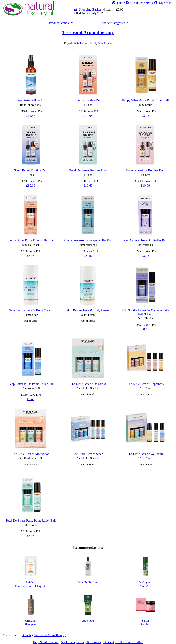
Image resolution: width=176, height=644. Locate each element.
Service (139, 3)
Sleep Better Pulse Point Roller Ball (31, 384)
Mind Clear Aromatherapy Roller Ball (88, 240)
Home (118, 3)
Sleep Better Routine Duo (31, 170)
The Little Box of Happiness (145, 384)
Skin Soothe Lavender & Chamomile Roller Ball (145, 312)
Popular (105, 43)
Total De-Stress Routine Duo (88, 170)
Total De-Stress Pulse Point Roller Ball (31, 521)
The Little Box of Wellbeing (145, 454)
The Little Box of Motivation (31, 454)
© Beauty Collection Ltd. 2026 (123, 642)
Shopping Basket (87, 10)
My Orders (164, 3)
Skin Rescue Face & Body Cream (31, 310)
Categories (115, 23)
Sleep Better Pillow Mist (31, 100)
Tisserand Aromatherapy (88, 32)
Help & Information (46, 642)
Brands (61, 23)
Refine (82, 43)
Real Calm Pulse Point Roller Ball (145, 240)
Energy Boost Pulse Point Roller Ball (31, 240)
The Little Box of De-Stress (88, 384)
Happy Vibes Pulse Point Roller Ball (145, 100)
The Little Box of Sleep (88, 454)
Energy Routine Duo (88, 100)
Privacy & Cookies (89, 642)
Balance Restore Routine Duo (145, 170)
